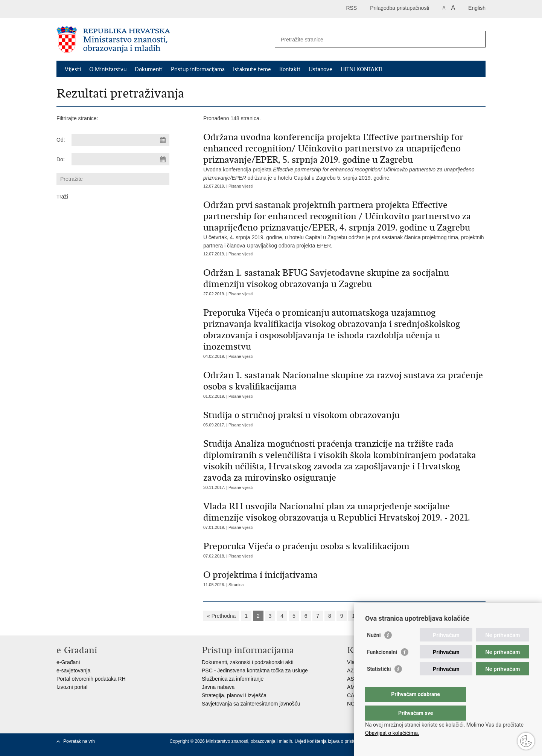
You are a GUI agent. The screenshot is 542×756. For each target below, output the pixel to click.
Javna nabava (218, 687)
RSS (351, 8)
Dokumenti (149, 69)
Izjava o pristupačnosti (350, 741)
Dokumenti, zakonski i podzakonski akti (248, 662)
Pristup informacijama (198, 69)
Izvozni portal (72, 687)
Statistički (379, 684)
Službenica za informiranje (233, 679)
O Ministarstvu (108, 69)
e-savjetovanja (73, 670)
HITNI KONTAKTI (362, 69)
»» (403, 616)
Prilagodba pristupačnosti (400, 8)
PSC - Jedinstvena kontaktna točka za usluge (255, 670)
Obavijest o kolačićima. (392, 733)
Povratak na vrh (79, 741)
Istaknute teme (252, 69)
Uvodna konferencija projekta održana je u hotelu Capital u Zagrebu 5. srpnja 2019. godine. (344, 156)
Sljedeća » (379, 616)
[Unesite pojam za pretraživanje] (372, 39)
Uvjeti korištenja (311, 741)
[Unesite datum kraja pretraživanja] (120, 159)
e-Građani (68, 662)
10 (355, 616)
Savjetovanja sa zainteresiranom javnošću (251, 704)
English (477, 8)
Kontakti (290, 69)
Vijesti (73, 69)
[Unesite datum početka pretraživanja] (120, 140)
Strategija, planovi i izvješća (234, 695)
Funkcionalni (382, 667)
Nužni (374, 650)
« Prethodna (221, 616)
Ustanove (320, 69)
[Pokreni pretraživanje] (477, 39)
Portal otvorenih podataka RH (91, 679)
